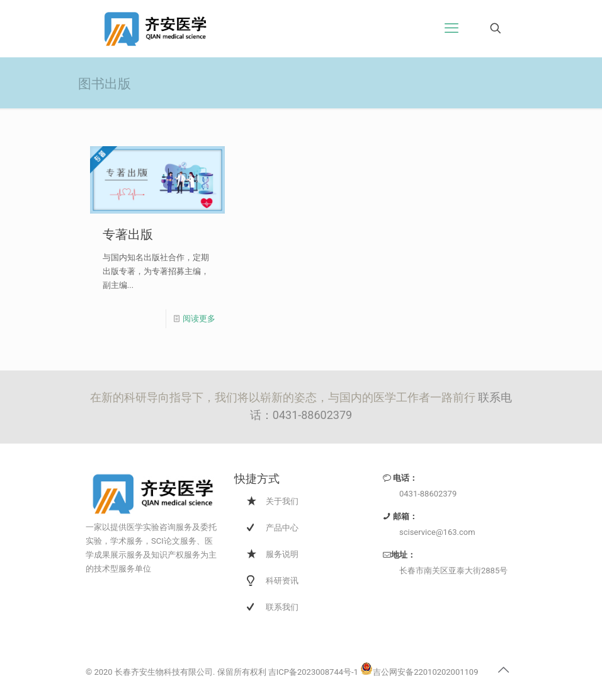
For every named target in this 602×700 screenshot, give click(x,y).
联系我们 (282, 607)
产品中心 (282, 528)
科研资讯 (282, 581)
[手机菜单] (451, 28)
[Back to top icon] (503, 670)
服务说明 (282, 554)
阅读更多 (199, 318)
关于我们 (282, 501)
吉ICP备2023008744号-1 (313, 672)
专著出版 (128, 234)
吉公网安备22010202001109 (419, 672)
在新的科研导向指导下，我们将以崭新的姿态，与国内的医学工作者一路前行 (284, 397)
